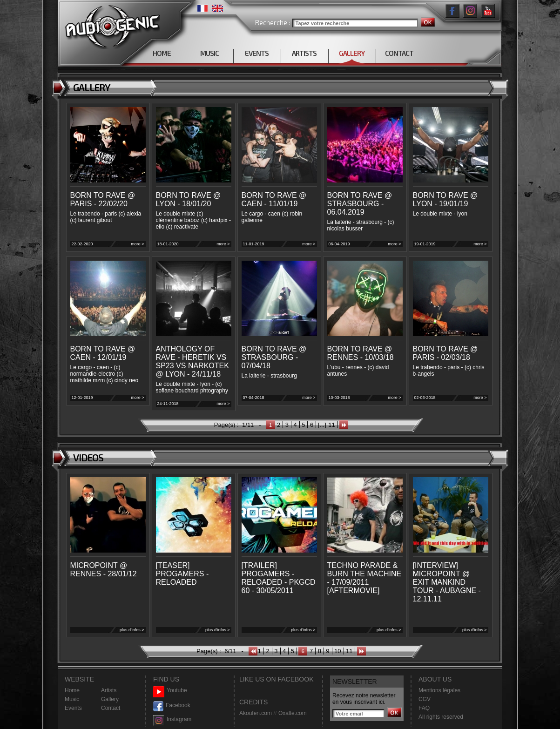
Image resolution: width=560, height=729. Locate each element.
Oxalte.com (293, 713)
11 (331, 425)
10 (337, 651)
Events (73, 708)
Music (72, 699)
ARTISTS (304, 53)
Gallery (110, 699)
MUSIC (209, 53)
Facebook (172, 705)
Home (72, 690)
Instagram (172, 719)
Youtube (170, 691)
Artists (109, 690)
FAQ (424, 708)
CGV (425, 699)
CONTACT (399, 53)
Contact (111, 708)
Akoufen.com (256, 713)
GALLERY (352, 53)
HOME (162, 53)
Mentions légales (439, 690)
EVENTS (257, 53)
